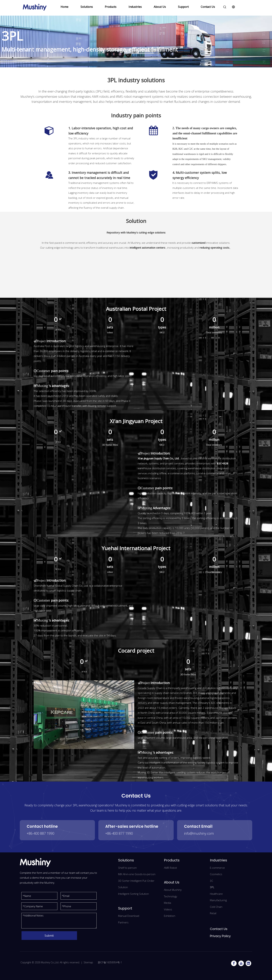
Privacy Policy (220, 936)
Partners (123, 922)
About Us (160, 7)
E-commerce (217, 868)
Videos (168, 909)
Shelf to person (127, 868)
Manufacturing (218, 900)
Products (111, 7)
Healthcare (216, 894)
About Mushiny (173, 890)
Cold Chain (216, 907)
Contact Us (208, 7)
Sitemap (88, 962)
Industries (135, 7)
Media (167, 903)
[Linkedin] (248, 963)
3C (211, 881)
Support (183, 7)
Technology (171, 896)
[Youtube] (241, 963)
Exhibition (170, 916)
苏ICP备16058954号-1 (110, 962)
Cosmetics (216, 874)
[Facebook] (234, 963)
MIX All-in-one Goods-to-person (137, 874)
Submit (49, 936)
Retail (213, 913)
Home (64, 7)
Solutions (87, 7)
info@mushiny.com (199, 833)
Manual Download (129, 916)
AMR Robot (170, 868)
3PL (212, 887)
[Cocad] (84, 715)
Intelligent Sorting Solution (133, 894)
